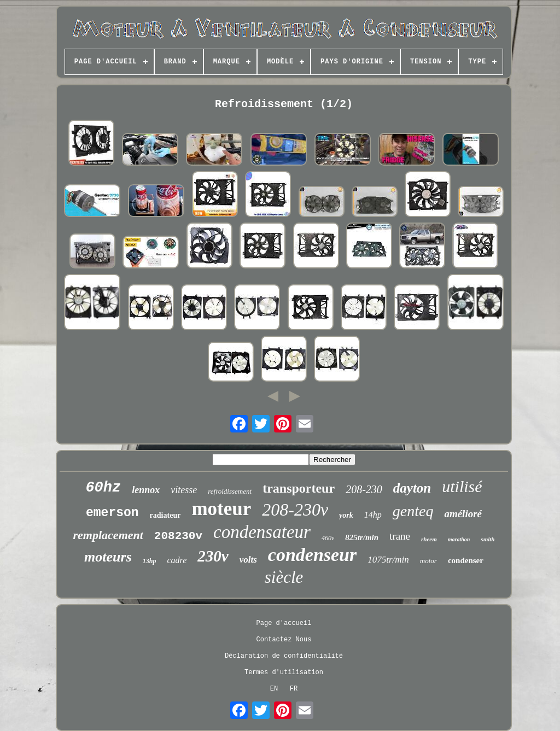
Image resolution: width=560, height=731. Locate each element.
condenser (466, 560)
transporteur (299, 488)
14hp (373, 515)
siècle (284, 577)
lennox (146, 490)
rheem (429, 539)
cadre (177, 560)
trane (400, 536)
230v (213, 556)
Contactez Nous (284, 640)
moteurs (108, 557)
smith (488, 539)
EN (274, 689)
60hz (103, 488)
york (346, 515)
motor (428, 561)
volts (248, 560)
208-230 (364, 489)
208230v (178, 536)
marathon (459, 539)
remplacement (108, 535)
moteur (221, 509)
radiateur (165, 515)
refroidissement (230, 491)
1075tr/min (388, 560)
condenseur (312, 555)
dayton (412, 488)
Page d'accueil (284, 623)
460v (328, 538)
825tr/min (362, 537)
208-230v (295, 510)
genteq (413, 511)
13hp (150, 561)
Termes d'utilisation (284, 672)
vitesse (184, 490)
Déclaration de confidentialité (284, 656)
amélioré (463, 514)
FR (294, 689)
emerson (112, 513)
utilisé (462, 486)
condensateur (262, 532)
